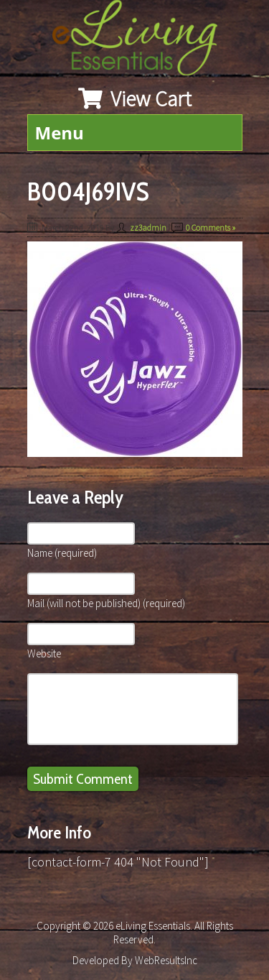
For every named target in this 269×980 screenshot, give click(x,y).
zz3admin (148, 227)
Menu (60, 133)
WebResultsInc (166, 960)
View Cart (135, 98)
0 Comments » (211, 227)
